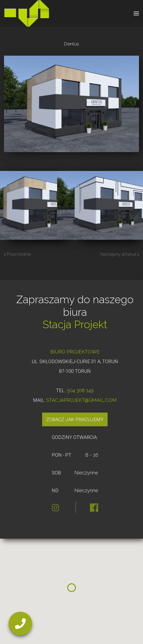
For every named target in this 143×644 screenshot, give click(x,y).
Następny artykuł (120, 254)
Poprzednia (17, 254)
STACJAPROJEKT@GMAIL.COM (81, 400)
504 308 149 (80, 390)
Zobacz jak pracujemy (75, 419)
